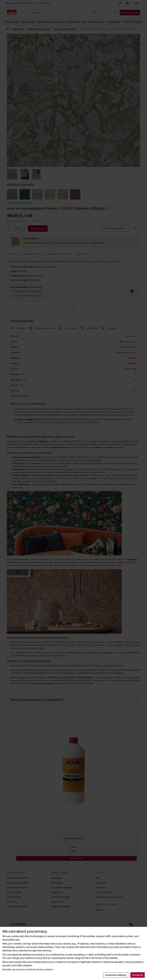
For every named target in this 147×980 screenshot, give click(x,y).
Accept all (138, 975)
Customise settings (116, 975)
